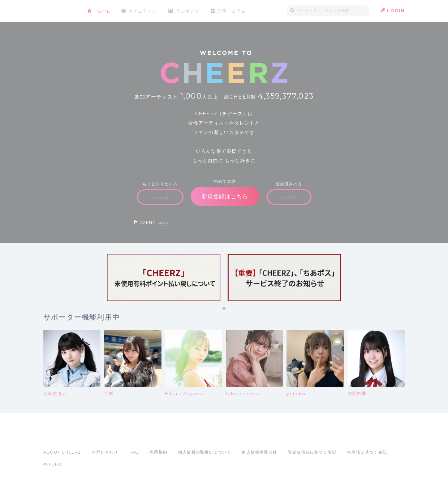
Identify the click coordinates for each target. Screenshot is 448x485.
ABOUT (160, 197)
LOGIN (396, 11)
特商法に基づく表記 (367, 452)
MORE (163, 223)
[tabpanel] (164, 278)
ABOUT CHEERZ (62, 452)
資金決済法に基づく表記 (312, 452)
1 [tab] (224, 309)
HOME (102, 11)
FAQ (134, 452)
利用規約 (158, 452)
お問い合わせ (105, 452)
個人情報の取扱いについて (204, 452)
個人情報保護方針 (259, 452)
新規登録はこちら (225, 196)
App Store (60, 436)
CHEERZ (60, 11)
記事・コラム (232, 11)
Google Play (98, 436)
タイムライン (143, 11)
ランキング (188, 11)
